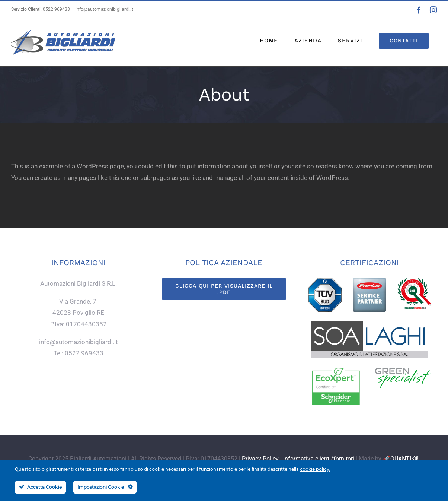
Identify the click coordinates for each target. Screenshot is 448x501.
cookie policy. (315, 470)
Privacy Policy (260, 459)
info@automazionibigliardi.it (104, 9)
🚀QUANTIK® (401, 459)
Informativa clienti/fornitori (319, 459)
